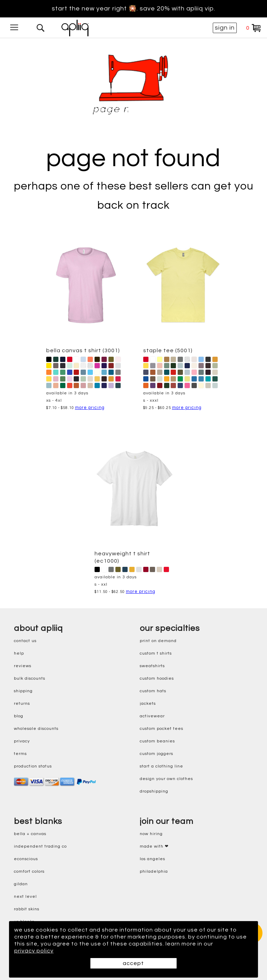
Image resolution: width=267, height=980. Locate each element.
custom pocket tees (161, 729)
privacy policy (34, 951)
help (19, 653)
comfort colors (29, 871)
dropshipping (154, 791)
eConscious (26, 859)
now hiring (151, 834)
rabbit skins (27, 909)
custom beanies (157, 741)
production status (33, 766)
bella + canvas (30, 834)
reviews (23, 666)
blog (19, 716)
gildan (21, 884)
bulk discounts (30, 678)
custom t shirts (156, 653)
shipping (23, 691)
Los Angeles (152, 859)
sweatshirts (152, 666)
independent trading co (40, 846)
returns (22, 704)
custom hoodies (157, 678)
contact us (25, 641)
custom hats (153, 691)
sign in (225, 28)
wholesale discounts (36, 729)
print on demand (158, 641)
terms (20, 754)
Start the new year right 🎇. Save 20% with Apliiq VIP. (133, 9)
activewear (152, 716)
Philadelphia (154, 871)
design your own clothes (166, 779)
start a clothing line (161, 766)
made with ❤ (154, 846)
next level (25, 897)
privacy (22, 741)
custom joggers (156, 754)
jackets (148, 704)
